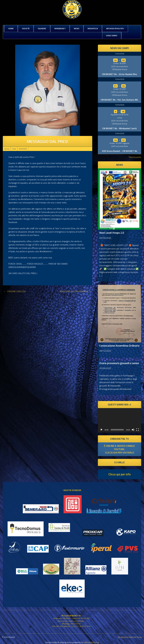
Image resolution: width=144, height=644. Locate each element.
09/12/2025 (105, 351)
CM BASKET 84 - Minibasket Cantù (119, 128)
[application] (120, 420)
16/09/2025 (105, 368)
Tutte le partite (135, 157)
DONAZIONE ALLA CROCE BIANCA (76, 291)
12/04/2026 (120, 54)
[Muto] (133, 430)
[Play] (102, 430)
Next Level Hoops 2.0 (112, 233)
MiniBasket (60, 28)
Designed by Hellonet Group (130, 637)
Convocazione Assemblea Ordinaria (119, 346)
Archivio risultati (115, 28)
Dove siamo (112, 35)
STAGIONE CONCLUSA (14, 291)
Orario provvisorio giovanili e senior (119, 363)
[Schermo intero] (138, 430)
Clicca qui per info (120, 474)
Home (11, 28)
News (77, 28)
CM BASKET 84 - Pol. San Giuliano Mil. (120, 100)
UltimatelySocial (91, 642)
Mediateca (93, 28)
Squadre (42, 28)
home (14, 149)
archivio (7, 149)
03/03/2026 (105, 238)
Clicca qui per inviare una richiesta (71, 621)
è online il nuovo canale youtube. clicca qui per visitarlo (119, 449)
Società (26, 28)
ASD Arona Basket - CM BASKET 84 (120, 151)
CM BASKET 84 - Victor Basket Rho (119, 74)
